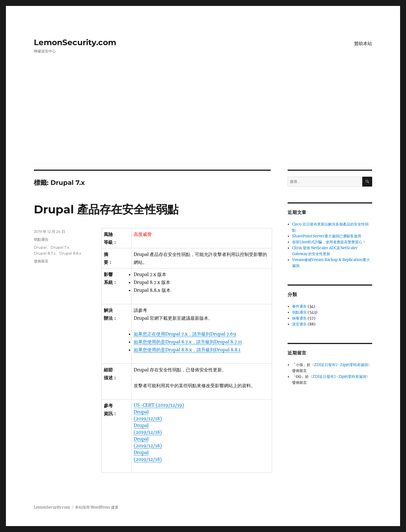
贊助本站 (363, 44)
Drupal (40, 247)
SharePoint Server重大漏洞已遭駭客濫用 (327, 236)
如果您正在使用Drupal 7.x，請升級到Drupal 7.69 (185, 334)
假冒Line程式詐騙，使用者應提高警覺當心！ (329, 242)
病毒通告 (299, 318)
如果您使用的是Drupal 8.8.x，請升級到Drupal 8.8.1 (187, 350)
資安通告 (299, 324)
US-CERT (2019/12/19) (159, 405)
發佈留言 (41, 261)
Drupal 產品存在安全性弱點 (106, 209)
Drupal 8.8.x (70, 253)
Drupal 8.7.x (45, 253)
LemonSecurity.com (75, 42)
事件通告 (299, 306)
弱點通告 (41, 239)
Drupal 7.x (60, 247)
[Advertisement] (203, 128)
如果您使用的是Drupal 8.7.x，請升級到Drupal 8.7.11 (188, 342)
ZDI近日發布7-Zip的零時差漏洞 (341, 365)
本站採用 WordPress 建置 (97, 507)
